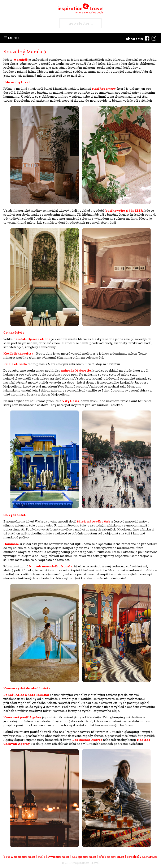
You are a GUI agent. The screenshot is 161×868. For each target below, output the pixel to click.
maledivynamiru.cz (53, 857)
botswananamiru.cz (19, 857)
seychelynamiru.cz (142, 857)
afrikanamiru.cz (111, 857)
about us (134, 39)
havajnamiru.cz (84, 857)
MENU (11, 38)
